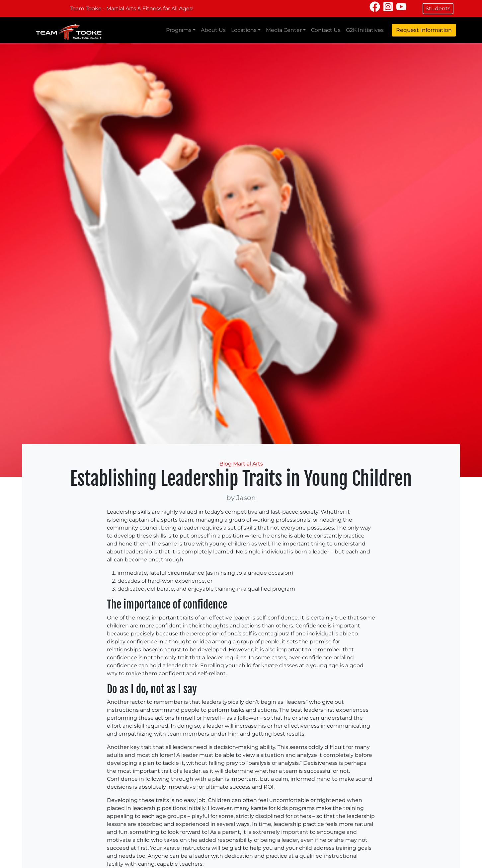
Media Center (284, 30)
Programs (179, 30)
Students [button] (438, 8)
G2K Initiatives (365, 30)
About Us (213, 30)
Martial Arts (248, 464)
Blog (226, 464)
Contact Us (326, 30)
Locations (244, 30)
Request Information (424, 30)
